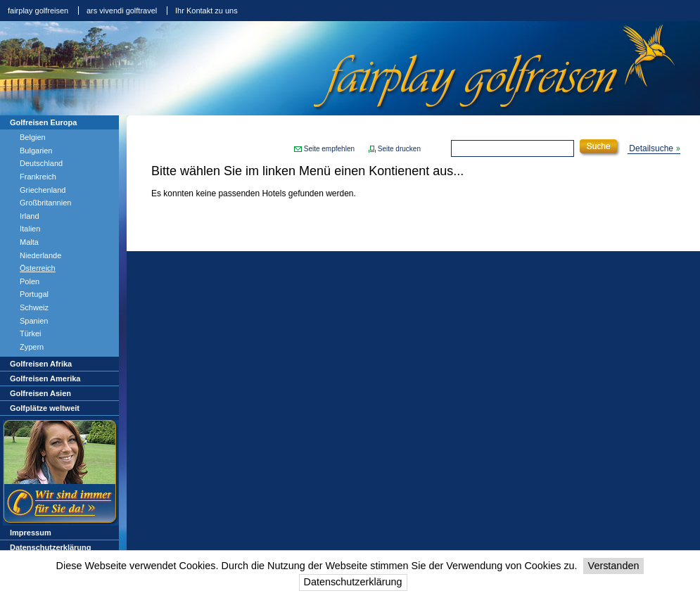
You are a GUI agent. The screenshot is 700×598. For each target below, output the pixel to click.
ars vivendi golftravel (122, 11)
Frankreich (38, 177)
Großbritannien (45, 203)
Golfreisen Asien (40, 393)
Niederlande (40, 255)
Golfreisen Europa (43, 122)
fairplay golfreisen (38, 11)
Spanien (34, 321)
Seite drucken (399, 149)
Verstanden (614, 566)
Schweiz (34, 307)
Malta (29, 242)
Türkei (31, 333)
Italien (30, 229)
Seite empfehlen (329, 149)
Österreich (38, 268)
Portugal (34, 294)
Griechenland (43, 190)
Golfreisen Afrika (41, 364)
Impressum (31, 533)
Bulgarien (36, 151)
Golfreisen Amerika (45, 378)
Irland (30, 216)
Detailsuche (651, 148)
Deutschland (41, 163)
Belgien (33, 137)
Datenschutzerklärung (353, 582)
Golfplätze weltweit (45, 408)
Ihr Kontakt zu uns (206, 11)
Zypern (32, 347)
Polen (30, 281)
